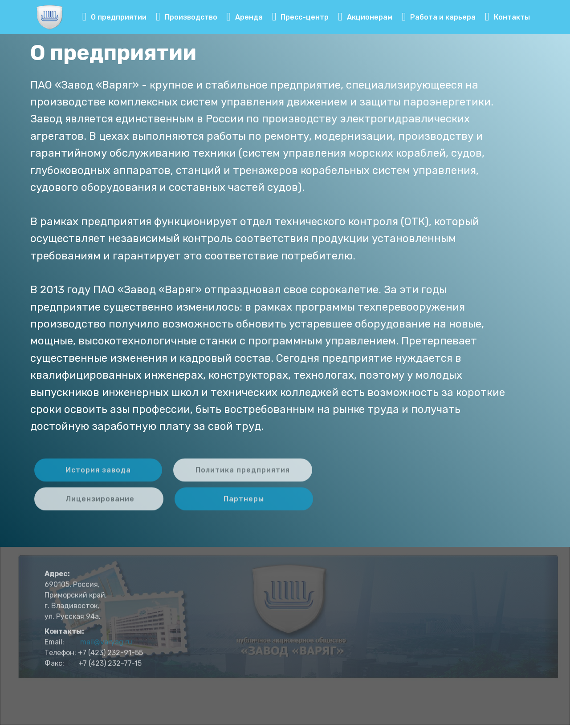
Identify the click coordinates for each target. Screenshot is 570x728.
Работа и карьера (439, 17)
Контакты (507, 17)
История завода (98, 475)
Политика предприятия (243, 475)
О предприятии (115, 17)
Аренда (245, 17)
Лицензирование (99, 504)
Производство (187, 17)
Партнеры (244, 504)
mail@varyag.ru (106, 651)
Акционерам (365, 17)
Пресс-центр (301, 17)
